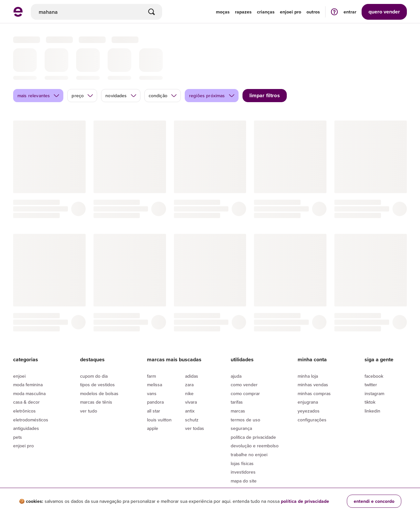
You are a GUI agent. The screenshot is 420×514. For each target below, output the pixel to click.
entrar (350, 12)
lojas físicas (242, 431)
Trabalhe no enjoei (249, 422)
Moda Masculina (29, 361)
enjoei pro (291, 12)
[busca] (96, 12)
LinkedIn (372, 378)
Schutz (192, 387)
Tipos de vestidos (97, 352)
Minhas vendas (313, 352)
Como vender (244, 352)
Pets (18, 404)
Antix (190, 378)
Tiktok (370, 369)
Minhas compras (314, 361)
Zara (189, 352)
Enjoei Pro (23, 413)
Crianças (266, 12)
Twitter (371, 352)
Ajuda (236, 343)
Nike (189, 361)
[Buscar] (152, 12)
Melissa (155, 352)
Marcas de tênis (96, 369)
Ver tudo (89, 378)
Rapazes (243, 12)
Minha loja (308, 343)
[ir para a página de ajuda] (334, 12)
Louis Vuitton (159, 387)
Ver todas (195, 395)
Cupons (238, 457)
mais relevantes (39, 63)
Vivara (191, 369)
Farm (151, 343)
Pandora (155, 369)
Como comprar (245, 361)
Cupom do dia (94, 343)
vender (384, 12)
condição (163, 63)
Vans (152, 361)
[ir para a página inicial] (18, 15)
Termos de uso (245, 387)
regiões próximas (212, 63)
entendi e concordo (374, 501)
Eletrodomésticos (31, 387)
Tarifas (237, 369)
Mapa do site (244, 448)
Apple (153, 395)
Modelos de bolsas (99, 361)
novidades (121, 63)
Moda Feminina (28, 352)
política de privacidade (305, 501)
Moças (223, 12)
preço (83, 63)
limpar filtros (265, 63)
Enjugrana (308, 369)
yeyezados (309, 378)
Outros (313, 12)
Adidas (192, 343)
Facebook (374, 343)
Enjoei (19, 343)
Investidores (243, 439)
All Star (154, 378)
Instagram (374, 361)
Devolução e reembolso (255, 413)
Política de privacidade (253, 404)
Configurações (312, 387)
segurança (241, 395)
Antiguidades (26, 395)
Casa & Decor (26, 369)
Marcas (238, 378)
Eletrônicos (24, 378)
